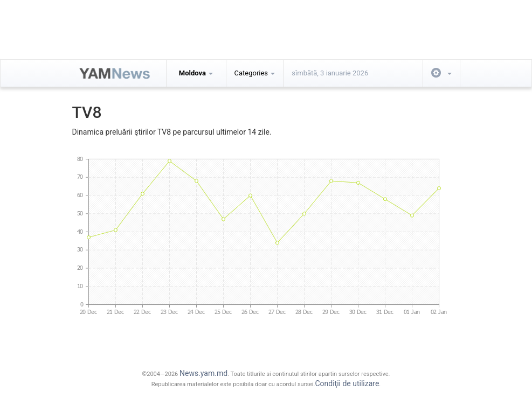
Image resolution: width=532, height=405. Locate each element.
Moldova (196, 73)
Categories (255, 73)
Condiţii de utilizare (347, 383)
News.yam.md (203, 373)
